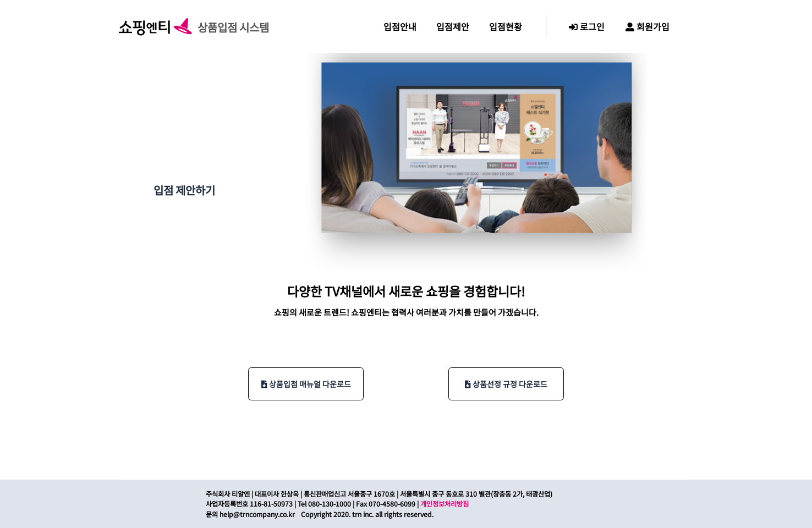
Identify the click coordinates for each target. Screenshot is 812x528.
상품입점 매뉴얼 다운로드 (306, 384)
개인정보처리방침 (445, 504)
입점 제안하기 (184, 190)
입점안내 (400, 26)
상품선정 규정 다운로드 (506, 384)
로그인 (587, 26)
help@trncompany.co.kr (257, 514)
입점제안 (453, 26)
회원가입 (648, 26)
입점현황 (506, 26)
